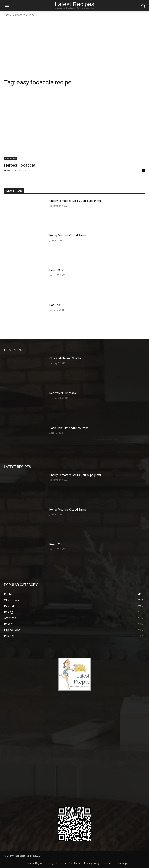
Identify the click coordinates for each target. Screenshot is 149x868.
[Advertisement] (74, 49)
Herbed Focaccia (20, 165)
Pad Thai (55, 305)
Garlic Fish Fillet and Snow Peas (69, 428)
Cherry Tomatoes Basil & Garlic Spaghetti (75, 201)
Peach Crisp (57, 270)
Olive (7, 171)
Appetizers (11, 159)
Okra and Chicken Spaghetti (67, 358)
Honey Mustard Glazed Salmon (69, 236)
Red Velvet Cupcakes (63, 393)
